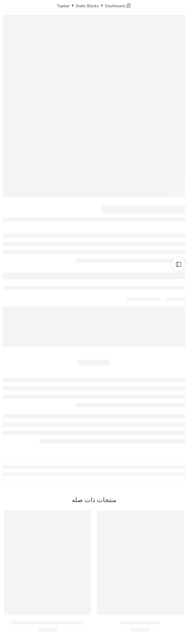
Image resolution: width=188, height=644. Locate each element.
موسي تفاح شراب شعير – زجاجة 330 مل (48, 622)
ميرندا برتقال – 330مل (140, 622)
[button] (140, 606)
